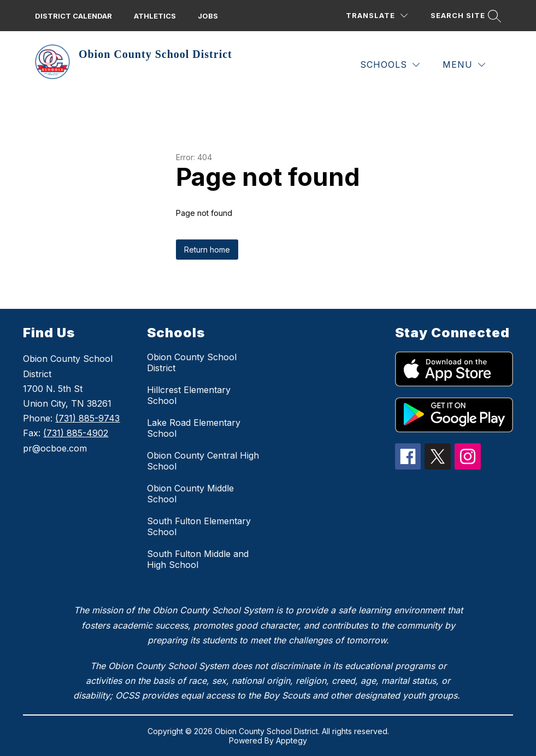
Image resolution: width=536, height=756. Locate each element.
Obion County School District (192, 362)
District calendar (73, 16)
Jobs (208, 16)
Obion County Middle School (190, 494)
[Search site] (464, 16)
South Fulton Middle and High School (198, 559)
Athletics (155, 16)
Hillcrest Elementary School (189, 395)
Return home (207, 250)
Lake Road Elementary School (194, 428)
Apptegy (291, 740)
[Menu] (464, 65)
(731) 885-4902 (76, 433)
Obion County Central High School (203, 461)
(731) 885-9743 (87, 418)
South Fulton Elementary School (199, 526)
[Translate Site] (377, 16)
